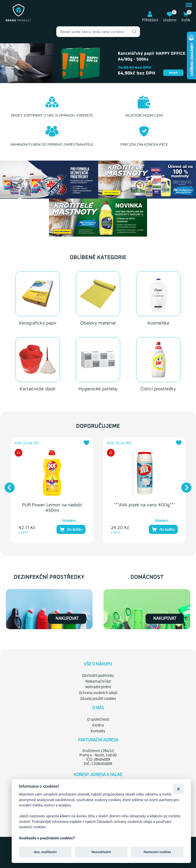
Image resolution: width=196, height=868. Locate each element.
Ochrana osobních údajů (98, 693)
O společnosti (98, 720)
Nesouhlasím (101, 852)
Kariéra (98, 725)
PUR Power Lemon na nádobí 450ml (52, 507)
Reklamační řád (98, 682)
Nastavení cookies (157, 852)
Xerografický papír (38, 323)
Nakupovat (67, 619)
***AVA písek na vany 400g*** (144, 505)
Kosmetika (158, 323)
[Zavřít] (178, 789)
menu (189, 5)
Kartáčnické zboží (38, 389)
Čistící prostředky (158, 389)
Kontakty (98, 731)
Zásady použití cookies (98, 699)
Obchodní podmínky (98, 676)
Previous (7, 485)
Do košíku (71, 529)
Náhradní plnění (98, 687)
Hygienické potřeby (98, 389)
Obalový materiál (98, 323)
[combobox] (98, 32)
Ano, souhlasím (45, 852)
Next (184, 485)
